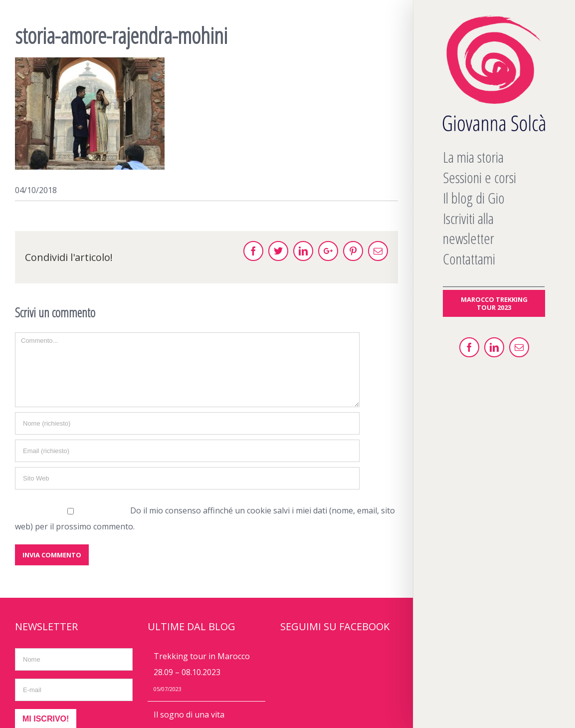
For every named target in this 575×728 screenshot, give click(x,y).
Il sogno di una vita (189, 715)
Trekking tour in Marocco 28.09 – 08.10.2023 (202, 664)
